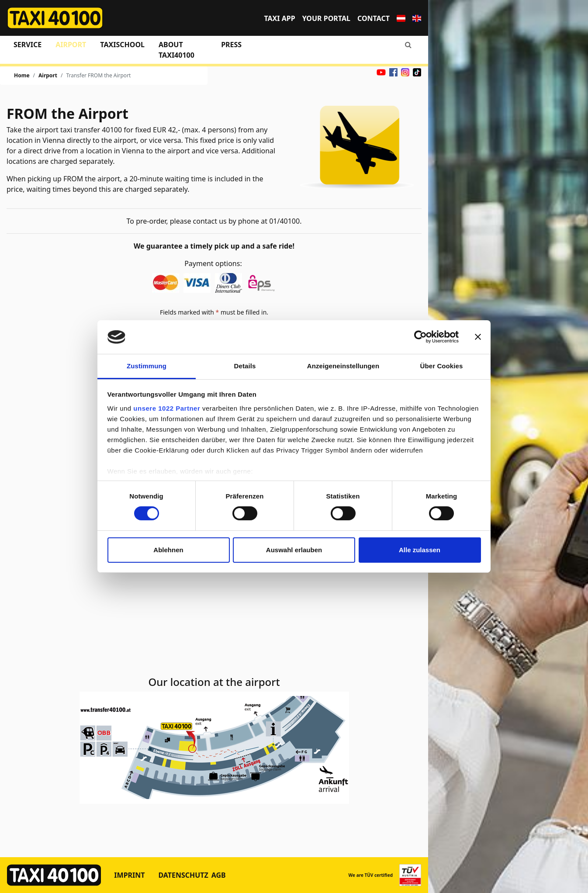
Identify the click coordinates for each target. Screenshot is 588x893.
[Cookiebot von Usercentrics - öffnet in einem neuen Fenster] (420, 337)
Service (28, 45)
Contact (374, 18)
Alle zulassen (420, 550)
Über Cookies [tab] (442, 366)
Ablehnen (168, 550)
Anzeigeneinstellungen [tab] (343, 366)
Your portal (326, 18)
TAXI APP (279, 18)
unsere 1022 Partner (167, 408)
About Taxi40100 (176, 50)
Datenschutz (183, 875)
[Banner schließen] (478, 337)
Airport (71, 45)
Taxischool (122, 45)
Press (231, 45)
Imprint (129, 875)
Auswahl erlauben (294, 550)
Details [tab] (245, 366)
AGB (219, 875)
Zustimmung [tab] (147, 366)
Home (22, 75)
